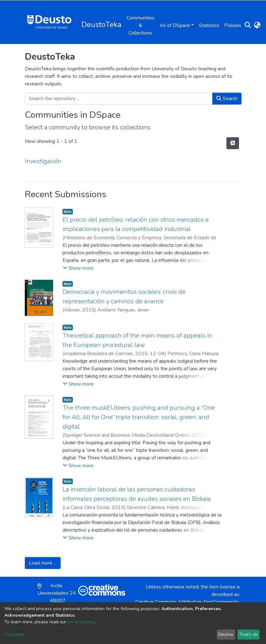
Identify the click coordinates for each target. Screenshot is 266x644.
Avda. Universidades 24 (57, 597)
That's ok (248, 634)
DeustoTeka (101, 24)
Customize (15, 634)
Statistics (209, 25)
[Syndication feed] (233, 143)
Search (227, 99)
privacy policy (81, 622)
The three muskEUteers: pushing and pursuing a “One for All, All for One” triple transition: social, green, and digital (139, 417)
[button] (257, 25)
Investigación (43, 161)
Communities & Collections (141, 25)
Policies (233, 25)
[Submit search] (248, 25)
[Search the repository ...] (119, 99)
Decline (226, 634)
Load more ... (43, 563)
